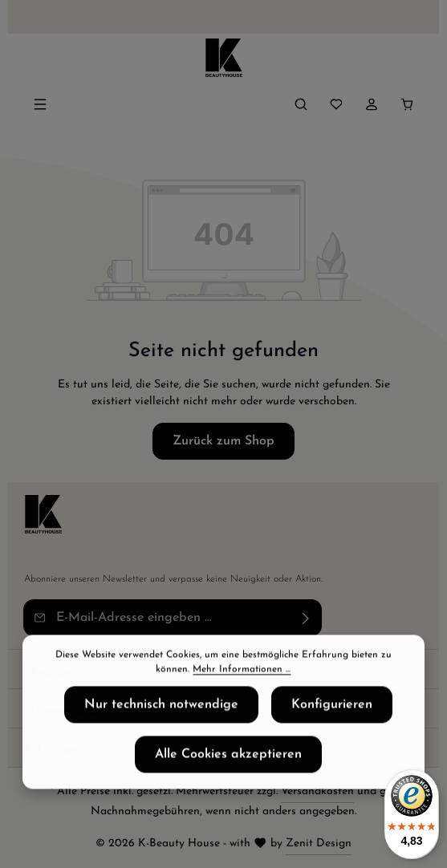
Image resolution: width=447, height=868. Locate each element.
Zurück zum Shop (223, 441)
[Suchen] (301, 104)
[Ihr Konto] (372, 104)
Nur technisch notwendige (161, 713)
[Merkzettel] (336, 104)
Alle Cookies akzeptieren (228, 763)
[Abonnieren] (306, 618)
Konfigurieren (332, 713)
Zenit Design (319, 844)
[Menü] (40, 104)
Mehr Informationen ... (242, 678)
